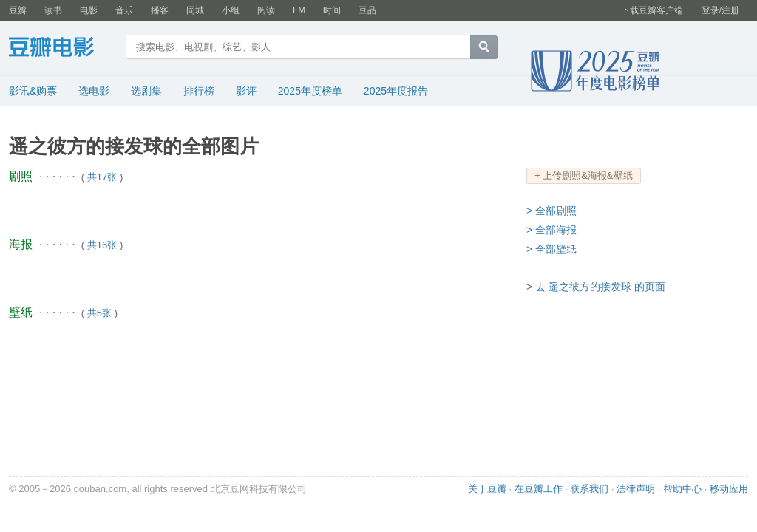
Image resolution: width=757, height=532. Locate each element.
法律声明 (636, 489)
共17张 (102, 177)
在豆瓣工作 (539, 489)
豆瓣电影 (62, 49)
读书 (53, 10)
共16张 (102, 245)
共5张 (99, 313)
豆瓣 (18, 10)
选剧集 (146, 91)
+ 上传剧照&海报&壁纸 (584, 175)
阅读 (266, 10)
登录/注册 (720, 10)
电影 (89, 10)
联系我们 (589, 489)
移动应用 (729, 489)
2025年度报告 (396, 91)
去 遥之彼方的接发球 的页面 (600, 287)
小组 (231, 10)
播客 (160, 10)
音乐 (124, 10)
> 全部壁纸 (551, 249)
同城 (195, 10)
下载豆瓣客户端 (652, 10)
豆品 (367, 10)
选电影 (94, 91)
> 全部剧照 (551, 211)
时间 (332, 10)
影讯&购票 (33, 91)
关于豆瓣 (487, 489)
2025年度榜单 (310, 91)
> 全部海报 (551, 230)
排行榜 (199, 91)
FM (299, 10)
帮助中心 (682, 489)
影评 (246, 91)
